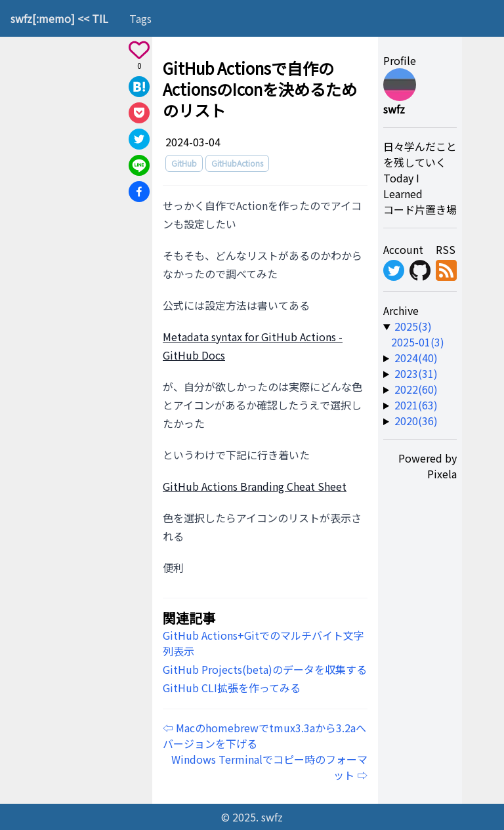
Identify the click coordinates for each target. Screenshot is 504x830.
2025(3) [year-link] (413, 326)
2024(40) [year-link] (416, 358)
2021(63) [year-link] (416, 405)
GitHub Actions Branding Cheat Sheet (255, 486)
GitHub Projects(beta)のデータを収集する (265, 669)
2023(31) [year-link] (416, 373)
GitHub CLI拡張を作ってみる (232, 688)
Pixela (442, 474)
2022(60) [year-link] (416, 389)
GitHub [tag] (184, 163)
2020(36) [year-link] (416, 421)
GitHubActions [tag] (237, 163)
